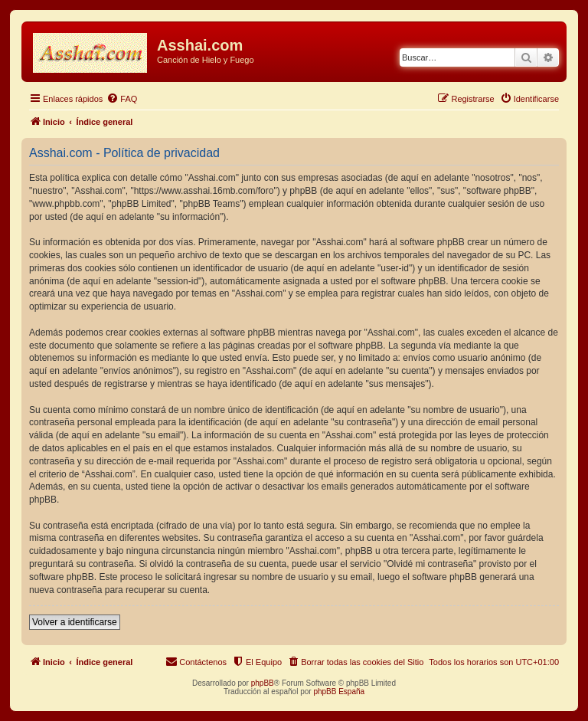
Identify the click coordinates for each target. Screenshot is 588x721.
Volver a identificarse (75, 622)
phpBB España (339, 692)
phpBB (263, 683)
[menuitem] (122, 99)
